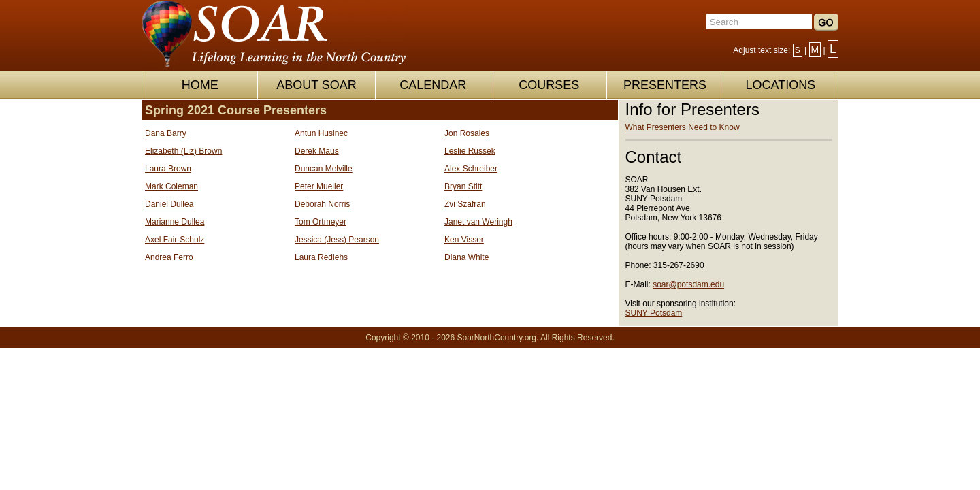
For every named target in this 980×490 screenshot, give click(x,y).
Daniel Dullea (169, 204)
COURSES (549, 85)
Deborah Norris (322, 204)
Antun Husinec (321, 133)
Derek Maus (317, 151)
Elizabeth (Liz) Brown (183, 151)
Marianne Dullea (175, 222)
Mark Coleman (171, 186)
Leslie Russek (470, 151)
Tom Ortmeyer (321, 222)
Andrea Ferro (169, 257)
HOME (200, 85)
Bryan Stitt (463, 186)
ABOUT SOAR (316, 85)
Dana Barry (166, 133)
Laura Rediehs (321, 257)
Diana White (467, 257)
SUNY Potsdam (654, 313)
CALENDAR (433, 85)
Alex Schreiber (471, 169)
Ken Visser (464, 240)
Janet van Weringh (478, 222)
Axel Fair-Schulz (175, 240)
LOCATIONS (780, 85)
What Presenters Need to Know (683, 127)
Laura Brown (168, 169)
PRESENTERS (665, 85)
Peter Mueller (319, 186)
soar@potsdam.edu (688, 284)
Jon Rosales (467, 133)
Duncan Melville (324, 169)
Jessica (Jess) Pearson (337, 240)
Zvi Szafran (465, 204)
